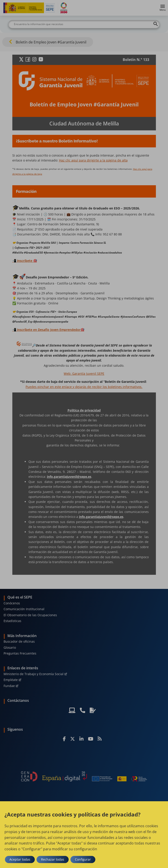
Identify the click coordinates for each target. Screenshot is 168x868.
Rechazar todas (53, 859)
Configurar (83, 859)
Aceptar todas (20, 859)
